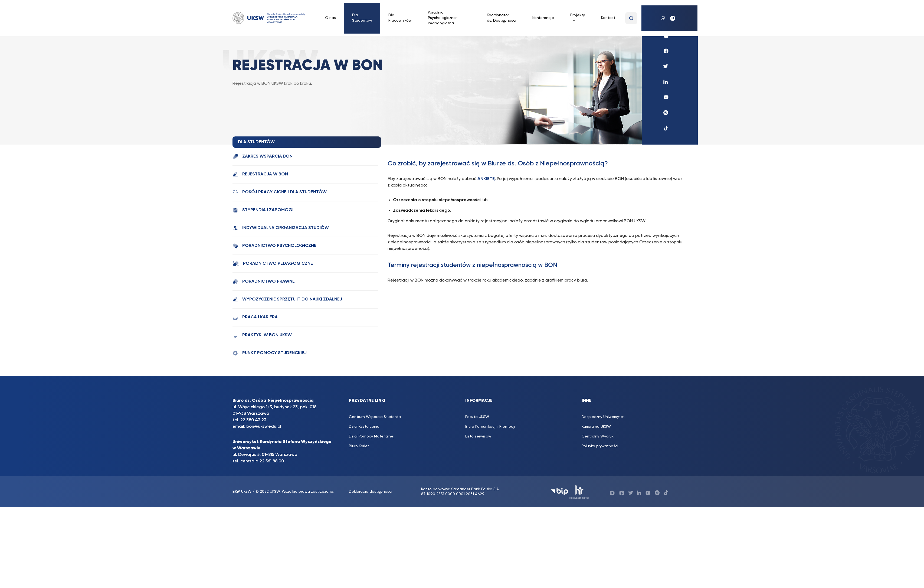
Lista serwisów (478, 436)
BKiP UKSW (243, 492)
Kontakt (608, 18)
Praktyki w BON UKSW (262, 335)
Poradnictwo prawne (264, 282)
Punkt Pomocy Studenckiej (270, 353)
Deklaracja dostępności (371, 492)
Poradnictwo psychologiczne (274, 246)
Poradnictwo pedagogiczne (273, 264)
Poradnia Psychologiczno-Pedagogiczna (443, 18)
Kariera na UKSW (596, 427)
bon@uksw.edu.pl (264, 427)
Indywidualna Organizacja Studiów (281, 228)
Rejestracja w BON (260, 174)
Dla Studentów (362, 18)
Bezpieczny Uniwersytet (603, 417)
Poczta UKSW (477, 417)
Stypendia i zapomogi (263, 210)
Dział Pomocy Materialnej (372, 436)
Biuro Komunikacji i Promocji (490, 427)
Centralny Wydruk (598, 436)
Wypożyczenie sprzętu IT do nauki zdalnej (287, 300)
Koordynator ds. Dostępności (502, 18)
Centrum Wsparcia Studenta (375, 417)
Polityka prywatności (600, 446)
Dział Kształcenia (364, 427)
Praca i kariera (255, 317)
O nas (330, 18)
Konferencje (543, 18)
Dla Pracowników (400, 18)
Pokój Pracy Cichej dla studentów (280, 192)
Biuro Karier (359, 446)
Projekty (578, 18)
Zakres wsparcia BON (263, 157)
